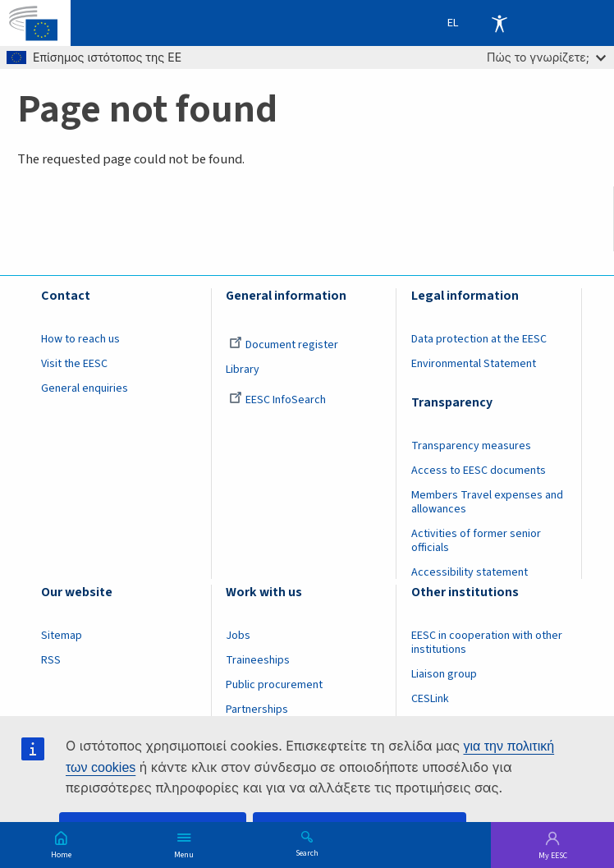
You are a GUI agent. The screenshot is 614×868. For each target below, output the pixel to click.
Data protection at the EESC (479, 339)
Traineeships (258, 660)
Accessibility (499, 23)
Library (243, 370)
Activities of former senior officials (476, 541)
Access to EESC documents (479, 471)
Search (307, 852)
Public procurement (274, 685)
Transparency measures (471, 446)
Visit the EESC (74, 364)
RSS (51, 660)
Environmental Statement (474, 364)
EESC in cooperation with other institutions (487, 643)
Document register (284, 345)
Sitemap (62, 636)
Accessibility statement (470, 572)
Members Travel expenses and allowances (487, 502)
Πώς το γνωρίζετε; (546, 57)
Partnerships (257, 710)
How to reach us (80, 339)
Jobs (238, 636)
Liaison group (444, 674)
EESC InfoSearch (277, 400)
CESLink (430, 699)
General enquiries (85, 388)
